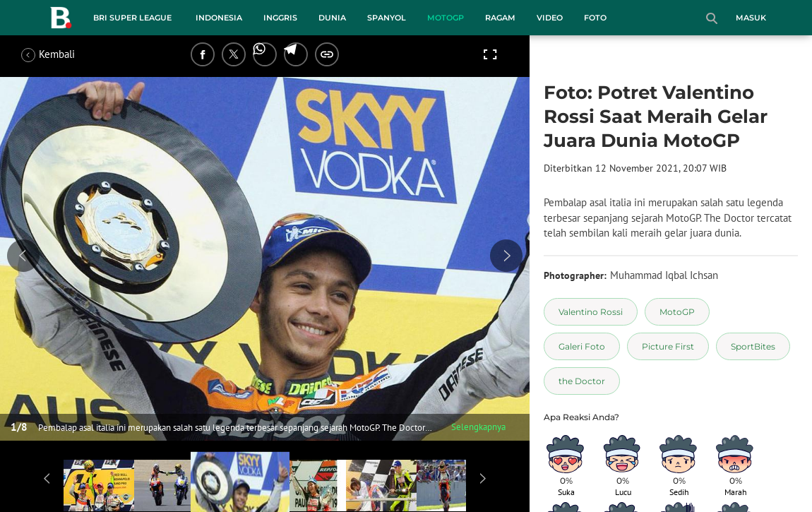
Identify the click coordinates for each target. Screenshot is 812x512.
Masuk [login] (751, 18)
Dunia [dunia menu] (332, 18)
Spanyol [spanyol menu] (387, 18)
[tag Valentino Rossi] (591, 312)
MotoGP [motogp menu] (446, 18)
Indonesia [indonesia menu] (219, 18)
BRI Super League (132, 18)
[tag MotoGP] (677, 312)
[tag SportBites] (753, 346)
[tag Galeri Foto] (582, 346)
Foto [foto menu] (595, 18)
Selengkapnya (478, 427)
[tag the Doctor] (582, 381)
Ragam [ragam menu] (500, 18)
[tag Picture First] (668, 346)
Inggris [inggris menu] (280, 18)
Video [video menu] (550, 18)
